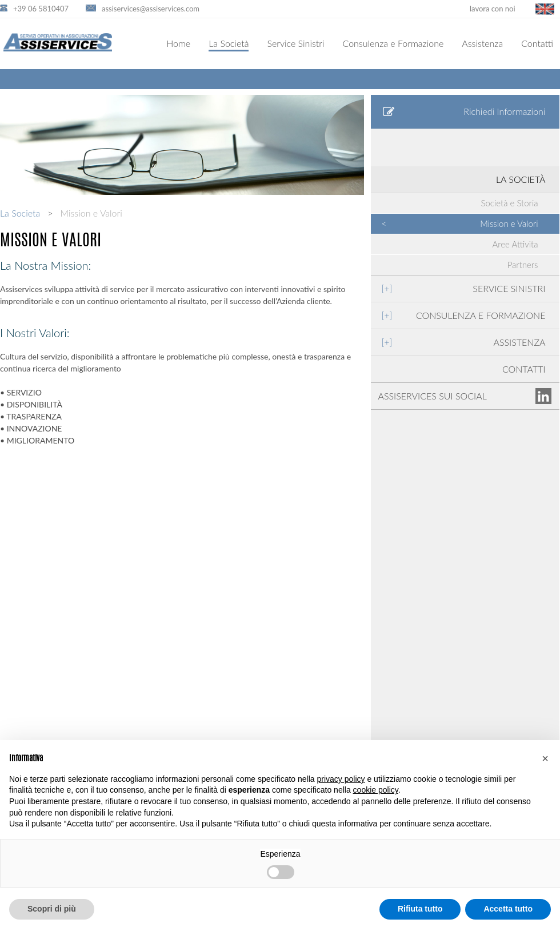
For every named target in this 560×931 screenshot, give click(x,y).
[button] (545, 758)
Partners (523, 265)
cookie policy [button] (376, 790)
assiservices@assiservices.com (151, 9)
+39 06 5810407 (41, 9)
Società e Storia (510, 203)
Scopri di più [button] (52, 909)
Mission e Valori (459, 223)
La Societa (20, 213)
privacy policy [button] (341, 779)
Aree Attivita (515, 244)
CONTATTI (524, 369)
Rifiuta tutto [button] (420, 909)
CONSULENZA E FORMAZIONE (463, 315)
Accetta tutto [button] (508, 909)
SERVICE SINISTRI (463, 288)
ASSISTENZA (463, 342)
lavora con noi (493, 9)
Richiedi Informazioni (464, 111)
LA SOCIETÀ (521, 179)
